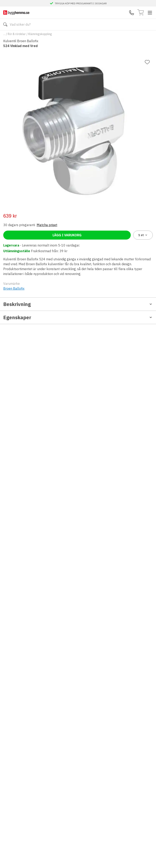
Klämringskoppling (40, 34)
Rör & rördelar (17, 34)
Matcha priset (47, 225)
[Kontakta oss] (132, 13)
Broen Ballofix (14, 288)
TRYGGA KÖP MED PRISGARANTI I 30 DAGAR (81, 3)
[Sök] (5, 24)
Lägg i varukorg (67, 235)
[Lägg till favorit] (147, 62)
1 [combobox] (143, 235)
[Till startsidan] (16, 13)
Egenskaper (78, 317)
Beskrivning (78, 304)
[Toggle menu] (150, 13)
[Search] (78, 24)
